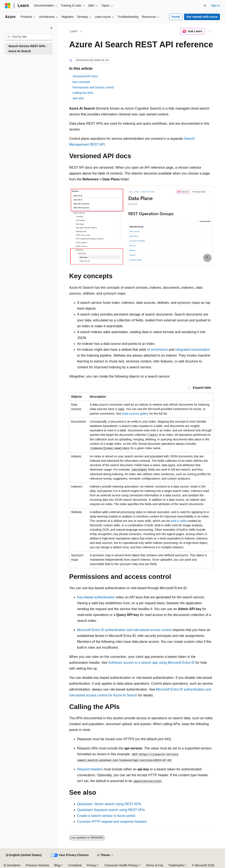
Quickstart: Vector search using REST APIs (109, 804)
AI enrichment (157, 350)
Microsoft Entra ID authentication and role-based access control (124, 630)
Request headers (90, 769)
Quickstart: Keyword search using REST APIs (111, 810)
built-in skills (179, 521)
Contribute (75, 865)
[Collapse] (51, 28)
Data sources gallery (135, 414)
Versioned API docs (85, 76)
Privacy (92, 865)
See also (78, 98)
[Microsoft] (8, 6)
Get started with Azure (202, 17)
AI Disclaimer (12, 865)
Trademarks (176, 865)
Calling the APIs (83, 93)
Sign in (215, 5)
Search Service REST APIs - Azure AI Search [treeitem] (28, 49)
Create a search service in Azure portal (106, 816)
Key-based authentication (96, 597)
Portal (176, 17)
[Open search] (205, 6)
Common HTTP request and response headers (112, 822)
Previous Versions (37, 865)
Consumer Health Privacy (121, 865)
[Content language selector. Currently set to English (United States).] (24, 855)
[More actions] (210, 31)
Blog (57, 865)
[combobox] (29, 37)
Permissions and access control (93, 87)
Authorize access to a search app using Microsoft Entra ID (151, 663)
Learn (74, 31)
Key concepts (81, 82)
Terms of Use (154, 865)
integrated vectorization (192, 350)
